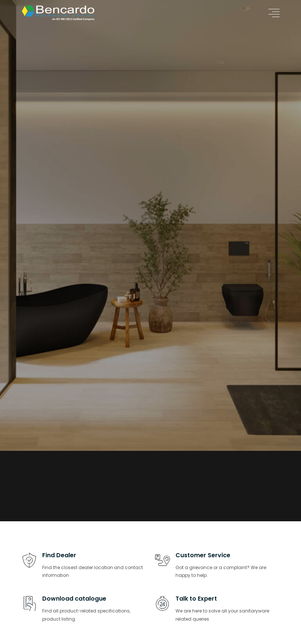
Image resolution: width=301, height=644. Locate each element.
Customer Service (203, 555)
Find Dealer (59, 555)
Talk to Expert (196, 599)
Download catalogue (74, 599)
